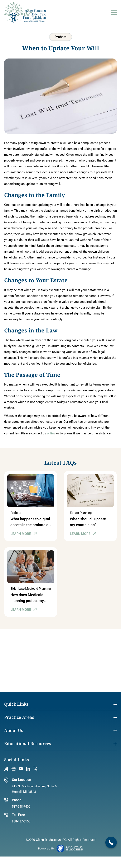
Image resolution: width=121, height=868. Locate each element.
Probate (16, 513)
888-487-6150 (21, 821)
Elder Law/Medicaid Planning (31, 589)
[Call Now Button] (111, 842)
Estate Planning (81, 513)
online (51, 433)
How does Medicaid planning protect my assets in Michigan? (27, 598)
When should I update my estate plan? (88, 522)
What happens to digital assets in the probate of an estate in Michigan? (30, 522)
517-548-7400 (21, 807)
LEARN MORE (21, 534)
